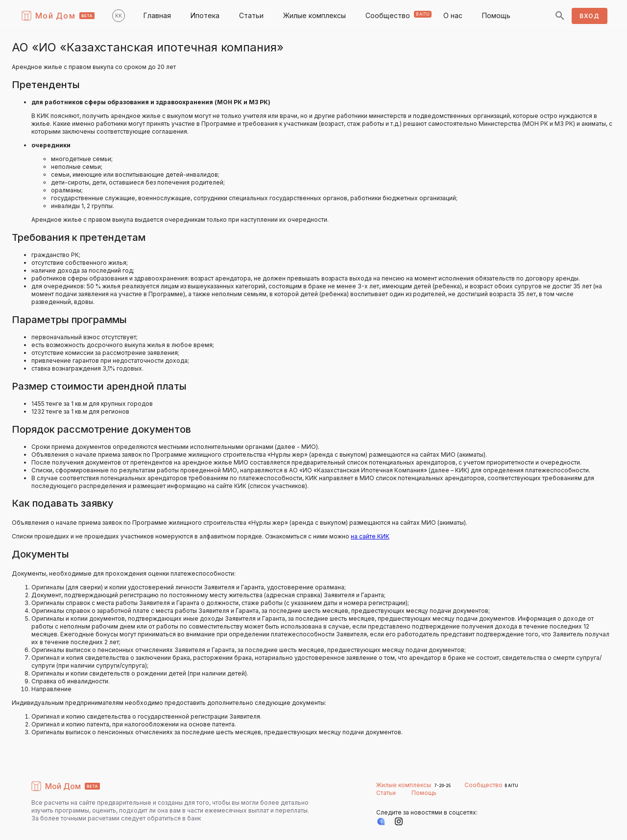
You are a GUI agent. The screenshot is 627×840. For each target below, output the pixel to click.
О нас (453, 15)
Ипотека (205, 15)
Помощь (496, 15)
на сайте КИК (370, 536)
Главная (157, 15)
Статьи (251, 15)
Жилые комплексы (314, 15)
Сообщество (388, 15)
